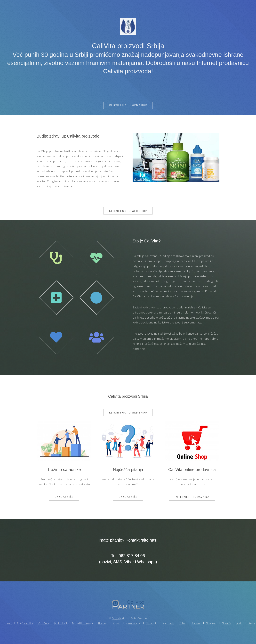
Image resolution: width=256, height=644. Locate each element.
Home (9, 623)
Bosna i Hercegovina (82, 623)
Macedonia (152, 623)
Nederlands (168, 623)
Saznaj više (64, 497)
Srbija (239, 623)
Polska (183, 623)
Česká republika (25, 623)
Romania (196, 623)
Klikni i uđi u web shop (128, 211)
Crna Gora (44, 623)
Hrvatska (103, 623)
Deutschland (61, 623)
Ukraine (252, 623)
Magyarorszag (133, 623)
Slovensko (211, 623)
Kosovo (116, 623)
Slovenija (226, 623)
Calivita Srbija (118, 618)
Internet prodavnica (192, 497)
